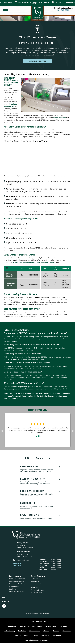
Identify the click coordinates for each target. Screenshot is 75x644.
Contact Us (6, 602)
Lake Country (10, 632)
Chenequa (12, 628)
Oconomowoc (35, 632)
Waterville (45, 637)
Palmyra (56, 632)
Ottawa (46, 632)
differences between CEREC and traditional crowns (34, 262)
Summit (27, 637)
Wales (36, 637)
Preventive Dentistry (17, 579)
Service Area (36, 595)
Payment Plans (37, 582)
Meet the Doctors (38, 590)
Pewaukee (67, 632)
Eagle (39, 628)
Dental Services (15, 576)
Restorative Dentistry (17, 584)
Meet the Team (37, 593)
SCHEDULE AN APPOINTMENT (38, 61)
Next (73, 431)
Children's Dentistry (17, 582)
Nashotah (22, 632)
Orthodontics (14, 587)
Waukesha (57, 637)
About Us (34, 588)
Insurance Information (40, 584)
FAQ (4, 598)
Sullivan (17, 637)
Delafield (23, 628)
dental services (60, 118)
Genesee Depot (51, 628)
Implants (13, 589)
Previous (2, 431)
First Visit (35, 579)
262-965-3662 (6, 2)
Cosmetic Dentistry (16, 592)
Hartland (63, 628)
